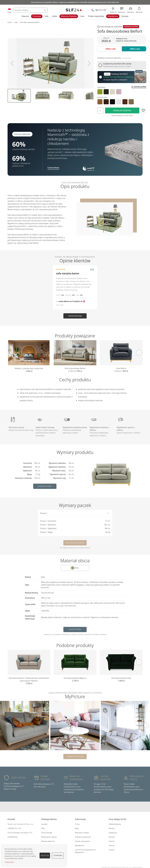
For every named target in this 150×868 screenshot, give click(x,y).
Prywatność (90, 850)
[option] (100, 92)
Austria (112, 841)
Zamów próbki (75, 629)
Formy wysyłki (47, 833)
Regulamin (79, 852)
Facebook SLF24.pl (70, 807)
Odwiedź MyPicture (75, 757)
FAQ (43, 828)
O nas (77, 824)
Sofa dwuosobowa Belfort (30, 22)
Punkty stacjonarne (83, 841)
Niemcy (112, 828)
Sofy (47, 16)
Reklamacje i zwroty (49, 837)
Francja (112, 845)
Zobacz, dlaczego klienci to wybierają (118, 77)
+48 (9, 828)
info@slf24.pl (13, 837)
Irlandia (112, 837)
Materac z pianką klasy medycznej (29, 368)
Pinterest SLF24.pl (80, 807)
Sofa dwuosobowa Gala (121, 678)
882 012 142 (16, 828)
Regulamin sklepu (82, 833)
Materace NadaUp (69, 16)
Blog (77, 828)
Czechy (112, 850)
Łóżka (55, 16)
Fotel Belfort (121, 368)
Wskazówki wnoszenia (75, 543)
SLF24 (10, 22)
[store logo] (75, 10)
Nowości (25, 16)
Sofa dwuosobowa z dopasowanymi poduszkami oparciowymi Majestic (29, 679)
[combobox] (30, 10)
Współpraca (113, 16)
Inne (82, 16)
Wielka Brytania (115, 824)
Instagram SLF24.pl (75, 807)
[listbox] (122, 92)
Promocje (37, 16)
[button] (12, 63)
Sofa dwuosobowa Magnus (75, 678)
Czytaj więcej (9, 862)
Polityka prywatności (83, 837)
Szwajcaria (113, 833)
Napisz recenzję (75, 316)
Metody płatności (48, 841)
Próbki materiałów (96, 16)
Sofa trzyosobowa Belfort (75, 368)
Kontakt (125, 16)
